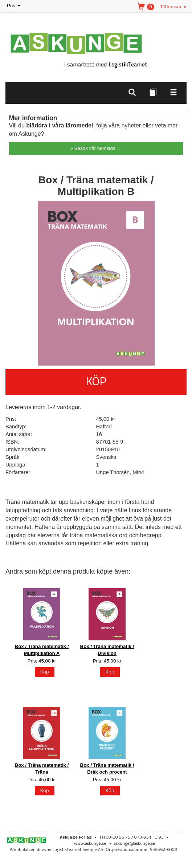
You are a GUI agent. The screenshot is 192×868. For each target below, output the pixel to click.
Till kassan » (173, 7)
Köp (96, 381)
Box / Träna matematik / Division (107, 650)
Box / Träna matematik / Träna (42, 769)
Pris (14, 6)
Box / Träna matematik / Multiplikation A (42, 650)
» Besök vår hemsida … (96, 148)
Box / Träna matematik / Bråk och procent (107, 769)
